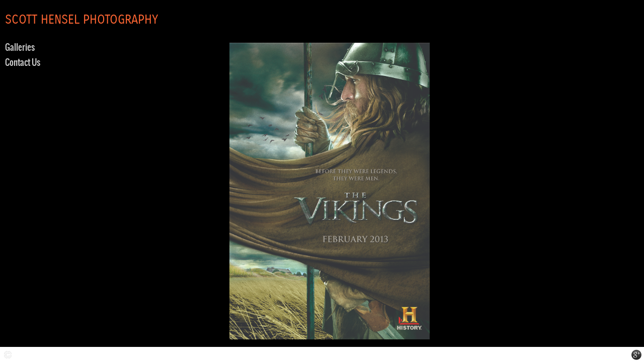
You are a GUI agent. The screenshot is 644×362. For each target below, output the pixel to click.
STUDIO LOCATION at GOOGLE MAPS (637, 355)
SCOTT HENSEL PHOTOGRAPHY (82, 20)
